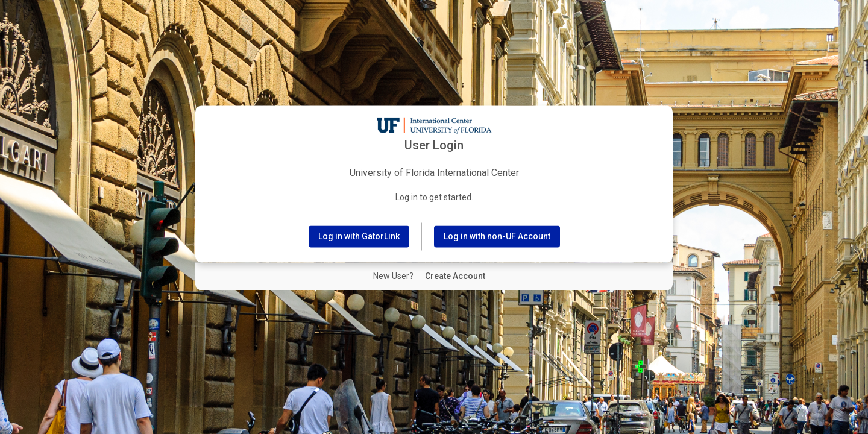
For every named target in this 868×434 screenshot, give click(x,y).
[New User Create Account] (455, 277)
